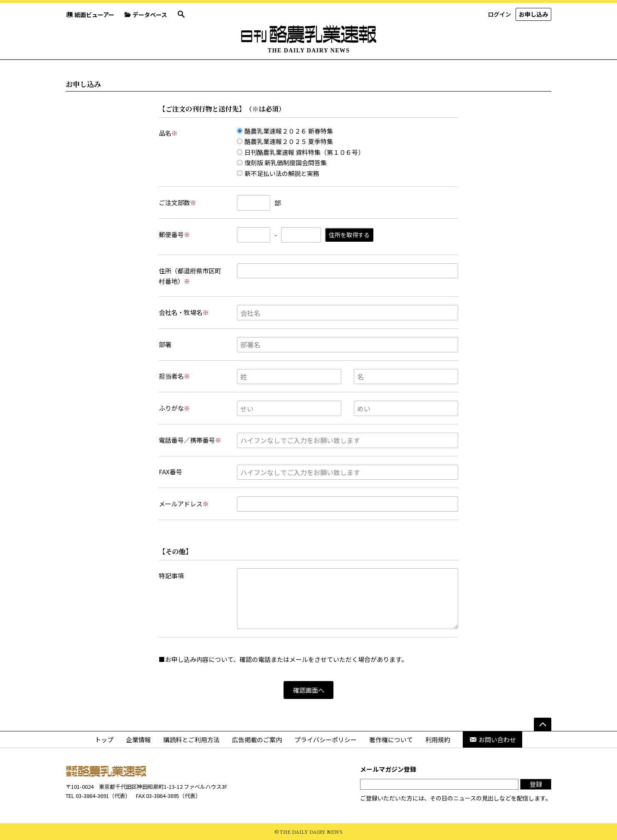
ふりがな (174, 408)
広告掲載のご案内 (257, 740)
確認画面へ (309, 690)
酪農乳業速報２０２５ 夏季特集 (285, 141)
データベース (146, 15)
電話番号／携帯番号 (190, 440)
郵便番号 (174, 234)
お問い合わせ (492, 740)
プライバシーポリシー (326, 740)
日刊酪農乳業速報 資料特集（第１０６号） (301, 152)
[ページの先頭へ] (543, 724)
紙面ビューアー (90, 15)
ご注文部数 (178, 202)
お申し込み (533, 14)
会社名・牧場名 (184, 312)
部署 (165, 344)
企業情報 (138, 740)
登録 (536, 784)
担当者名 (174, 376)
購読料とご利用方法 (191, 740)
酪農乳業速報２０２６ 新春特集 (285, 131)
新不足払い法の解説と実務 (278, 173)
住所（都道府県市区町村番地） (190, 276)
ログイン (499, 14)
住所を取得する (349, 235)
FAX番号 (170, 472)
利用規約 (438, 740)
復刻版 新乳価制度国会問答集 (282, 162)
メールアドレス (184, 504)
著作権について (391, 740)
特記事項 (171, 576)
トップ (104, 740)
